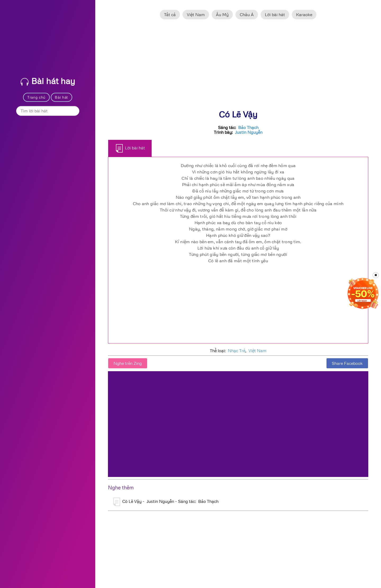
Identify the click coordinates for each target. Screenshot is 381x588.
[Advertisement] (238, 67)
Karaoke (304, 15)
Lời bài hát (275, 15)
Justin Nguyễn (249, 132)
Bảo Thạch (248, 127)
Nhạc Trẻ (237, 351)
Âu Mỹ (222, 15)
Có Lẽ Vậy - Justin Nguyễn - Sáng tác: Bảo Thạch (166, 502)
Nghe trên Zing (128, 363)
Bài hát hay (48, 81)
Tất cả (170, 15)
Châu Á (247, 15)
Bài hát (61, 97)
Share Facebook (347, 363)
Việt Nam (196, 15)
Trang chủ (36, 97)
